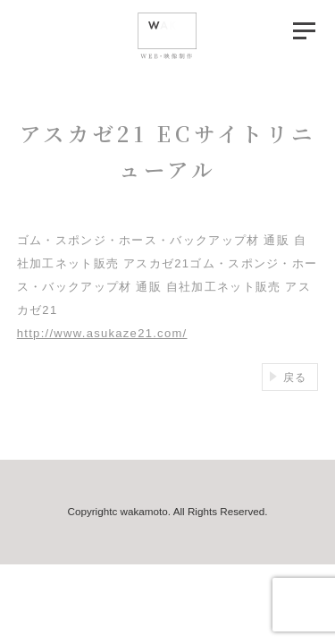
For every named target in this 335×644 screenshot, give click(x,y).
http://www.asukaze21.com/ (102, 333)
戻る (295, 377)
